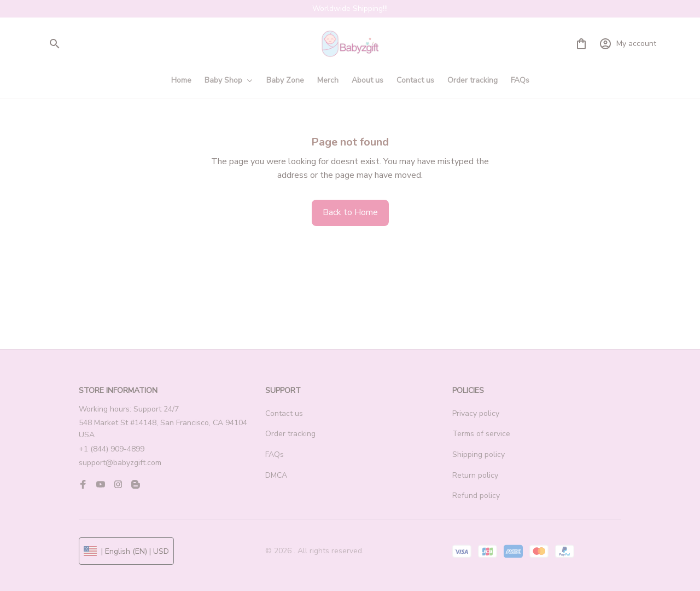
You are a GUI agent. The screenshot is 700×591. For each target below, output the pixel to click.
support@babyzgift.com (120, 463)
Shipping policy (479, 454)
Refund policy (476, 496)
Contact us (284, 413)
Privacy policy (476, 413)
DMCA (276, 475)
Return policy (475, 475)
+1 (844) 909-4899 (112, 449)
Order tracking (290, 434)
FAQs (275, 454)
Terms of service (481, 434)
